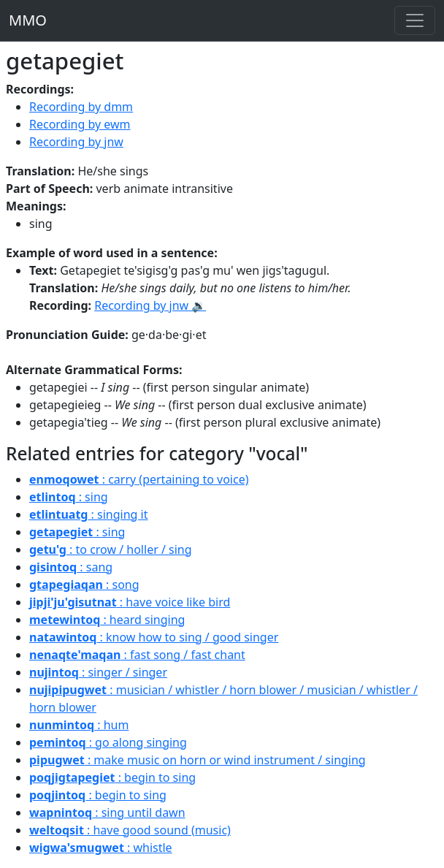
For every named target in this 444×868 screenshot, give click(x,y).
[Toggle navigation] (415, 20)
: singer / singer (98, 672)
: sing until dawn (107, 812)
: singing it (89, 514)
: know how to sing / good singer (154, 637)
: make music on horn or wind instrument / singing (198, 760)
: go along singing (108, 742)
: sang (71, 567)
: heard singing (107, 620)
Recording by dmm (81, 107)
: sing (69, 497)
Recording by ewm (80, 124)
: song (84, 585)
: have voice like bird (130, 602)
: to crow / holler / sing (111, 549)
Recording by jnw (76, 142)
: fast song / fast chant (137, 655)
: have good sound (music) (130, 830)
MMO (28, 20)
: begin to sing (112, 777)
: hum (79, 725)
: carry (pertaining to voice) (139, 479)
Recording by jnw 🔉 (150, 305)
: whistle (101, 848)
